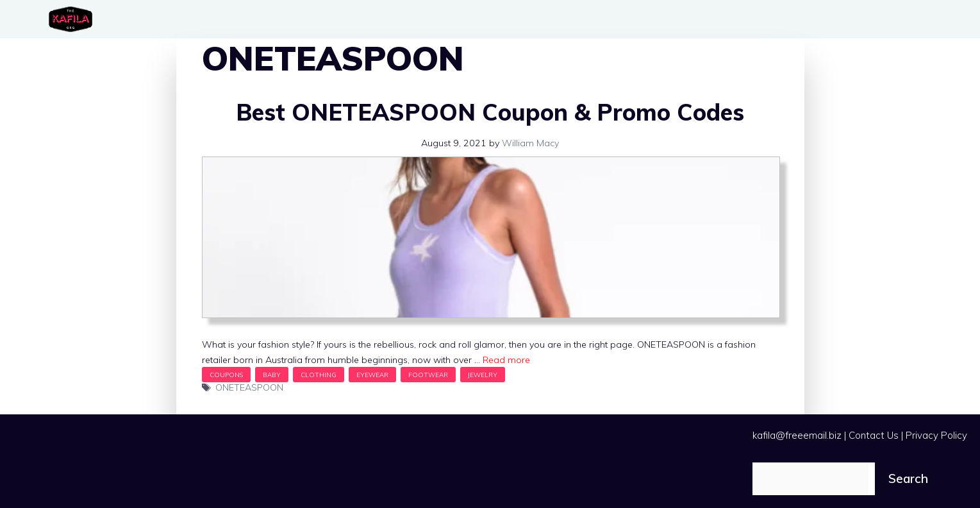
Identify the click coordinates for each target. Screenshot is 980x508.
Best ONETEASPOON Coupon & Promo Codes (490, 112)
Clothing (319, 375)
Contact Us (874, 435)
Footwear (428, 375)
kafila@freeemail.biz (797, 435)
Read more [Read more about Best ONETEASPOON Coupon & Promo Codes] (506, 360)
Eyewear (372, 375)
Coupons (226, 375)
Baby (272, 375)
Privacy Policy (936, 435)
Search (908, 478)
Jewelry (483, 375)
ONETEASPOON (249, 387)
